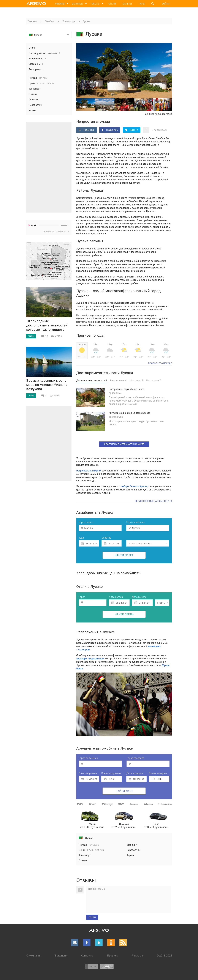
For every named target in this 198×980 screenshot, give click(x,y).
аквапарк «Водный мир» (90, 658)
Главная (32, 21)
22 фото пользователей (159, 114)
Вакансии (61, 955)
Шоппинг (132, 845)
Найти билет (124, 555)
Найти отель (124, 614)
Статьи (83, 860)
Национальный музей (89, 470)
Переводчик (133, 850)
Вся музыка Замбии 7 (56, 232)
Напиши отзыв (96, 889)
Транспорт (85, 855)
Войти (166, 4)
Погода (83, 845)
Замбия (50, 21)
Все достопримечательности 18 (153, 501)
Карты (130, 855)
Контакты (87, 955)
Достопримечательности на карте (124, 444)
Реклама (137, 955)
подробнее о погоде (160, 363)
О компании (34, 955)
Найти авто (124, 791)
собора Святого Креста (134, 486)
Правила (113, 955)
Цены (82, 850)
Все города (69, 21)
